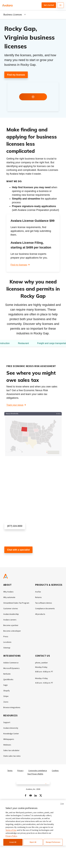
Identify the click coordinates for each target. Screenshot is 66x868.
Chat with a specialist (18, 550)
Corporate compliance (38, 770)
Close (62, 804)
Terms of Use (11, 830)
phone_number (41, 663)
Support (7, 722)
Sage (5, 685)
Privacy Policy (11, 836)
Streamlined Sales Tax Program (16, 603)
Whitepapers (9, 739)
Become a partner (11, 625)
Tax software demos (44, 603)
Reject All (33, 842)
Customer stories (11, 608)
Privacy (20, 770)
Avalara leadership (11, 614)
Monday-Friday (41, 667)
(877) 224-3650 (15, 526)
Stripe (6, 696)
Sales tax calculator (11, 750)
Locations (7, 642)
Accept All (13, 842)
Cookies (55, 770)
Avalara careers (10, 620)
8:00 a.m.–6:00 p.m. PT (44, 672)
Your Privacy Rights (35, 774)
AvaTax (38, 592)
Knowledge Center (11, 734)
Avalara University (11, 728)
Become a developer (12, 631)
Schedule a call (12, 534)
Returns (38, 597)
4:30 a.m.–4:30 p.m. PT (44, 683)
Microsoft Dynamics (11, 668)
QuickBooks (8, 679)
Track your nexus (15, 405)
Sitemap (7, 648)
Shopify (7, 691)
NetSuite (7, 674)
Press (6, 636)
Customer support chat (16, 558)
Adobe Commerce (11, 663)
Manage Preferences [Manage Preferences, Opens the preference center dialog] (53, 842)
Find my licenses (16, 75)
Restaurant (23, 343)
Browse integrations (12, 707)
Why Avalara (8, 592)
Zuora (6, 702)
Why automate (9, 597)
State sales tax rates (12, 756)
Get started (49, 5)
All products (40, 614)
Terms (10, 770)
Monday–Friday (41, 678)
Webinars (7, 745)
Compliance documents (45, 608)
